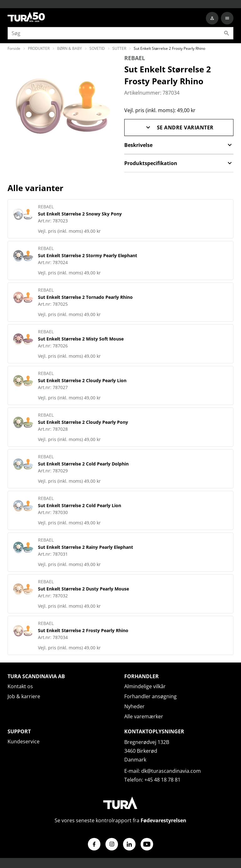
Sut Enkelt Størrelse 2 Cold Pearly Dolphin (83, 464)
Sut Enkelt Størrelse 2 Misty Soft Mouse (81, 339)
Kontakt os (20, 686)
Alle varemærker (144, 716)
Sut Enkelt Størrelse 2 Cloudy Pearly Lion (82, 380)
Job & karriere (24, 696)
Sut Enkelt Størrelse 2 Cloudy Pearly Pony (83, 422)
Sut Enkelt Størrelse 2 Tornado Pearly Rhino (85, 297)
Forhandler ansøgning (150, 696)
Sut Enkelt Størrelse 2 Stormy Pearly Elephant (88, 255)
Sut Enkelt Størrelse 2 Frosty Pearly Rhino (83, 630)
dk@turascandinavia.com (171, 771)
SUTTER (119, 48)
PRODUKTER (39, 48)
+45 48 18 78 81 (162, 780)
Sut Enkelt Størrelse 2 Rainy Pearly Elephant (86, 547)
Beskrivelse (179, 145)
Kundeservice (24, 741)
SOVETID (97, 48)
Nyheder (134, 706)
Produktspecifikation (179, 163)
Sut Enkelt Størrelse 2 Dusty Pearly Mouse (83, 589)
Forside (14, 48)
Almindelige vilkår (145, 686)
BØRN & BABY (70, 48)
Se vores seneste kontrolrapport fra (120, 820)
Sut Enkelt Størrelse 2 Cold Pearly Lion (80, 505)
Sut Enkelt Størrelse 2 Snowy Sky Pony (80, 214)
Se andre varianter (179, 127)
